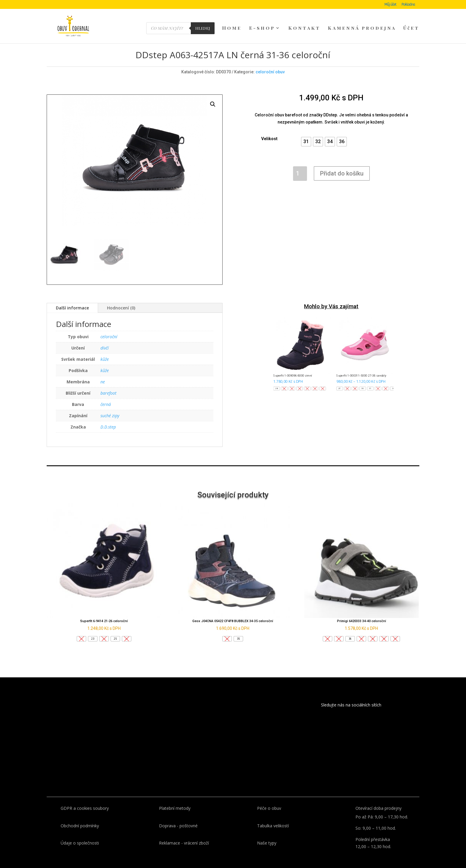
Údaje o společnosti (80, 833)
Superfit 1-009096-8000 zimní (293, 366)
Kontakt (304, 29)
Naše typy (267, 833)
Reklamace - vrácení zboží (184, 833)
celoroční (109, 327)
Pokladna (408, 5)
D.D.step (108, 417)
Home (232, 29)
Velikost (269, 129)
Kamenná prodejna (362, 29)
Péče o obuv (269, 798)
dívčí (105, 338)
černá (106, 395)
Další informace (72, 298)
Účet (411, 29)
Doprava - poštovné (178, 816)
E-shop (262, 29)
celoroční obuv (270, 62)
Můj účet (391, 5)
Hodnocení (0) (121, 298)
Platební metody (175, 798)
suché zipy (110, 406)
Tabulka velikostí (273, 816)
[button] (306, 132)
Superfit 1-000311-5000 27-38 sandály (362, 366)
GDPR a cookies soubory (85, 798)
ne (103, 372)
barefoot (108, 383)
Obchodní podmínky (80, 816)
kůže (105, 349)
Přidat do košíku (342, 164)
